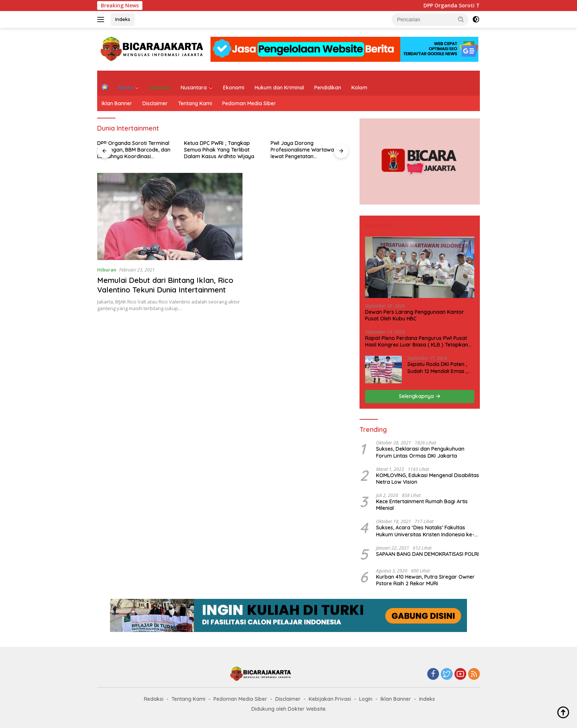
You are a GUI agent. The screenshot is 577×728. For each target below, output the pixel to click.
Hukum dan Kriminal (279, 88)
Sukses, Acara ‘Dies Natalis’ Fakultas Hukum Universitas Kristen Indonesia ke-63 (425, 531)
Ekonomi (234, 88)
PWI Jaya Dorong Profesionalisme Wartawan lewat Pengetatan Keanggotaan (304, 150)
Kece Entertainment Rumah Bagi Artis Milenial (422, 505)
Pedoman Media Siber (249, 103)
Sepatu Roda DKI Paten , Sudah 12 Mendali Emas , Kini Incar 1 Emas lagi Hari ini (438, 367)
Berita (126, 88)
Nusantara (194, 88)
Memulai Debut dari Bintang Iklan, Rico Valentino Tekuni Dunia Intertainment (165, 285)
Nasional (160, 88)
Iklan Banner (117, 103)
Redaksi (154, 699)
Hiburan (107, 270)
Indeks (123, 19)
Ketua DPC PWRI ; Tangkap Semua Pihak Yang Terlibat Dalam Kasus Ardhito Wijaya (219, 150)
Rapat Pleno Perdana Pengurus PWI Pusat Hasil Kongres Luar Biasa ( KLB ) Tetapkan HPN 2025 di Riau (417, 341)
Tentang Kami (195, 103)
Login (366, 699)
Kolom (359, 88)
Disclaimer (155, 103)
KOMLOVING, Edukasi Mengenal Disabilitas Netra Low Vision (428, 479)
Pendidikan (328, 88)
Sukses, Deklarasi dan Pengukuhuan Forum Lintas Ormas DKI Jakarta (420, 452)
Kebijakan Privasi (330, 699)
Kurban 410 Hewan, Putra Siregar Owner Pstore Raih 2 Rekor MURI (425, 580)
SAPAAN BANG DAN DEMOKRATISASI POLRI (427, 554)
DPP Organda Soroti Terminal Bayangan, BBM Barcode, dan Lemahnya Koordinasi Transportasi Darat (134, 150)
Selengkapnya (420, 396)
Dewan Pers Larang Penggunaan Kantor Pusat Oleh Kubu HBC (415, 315)
